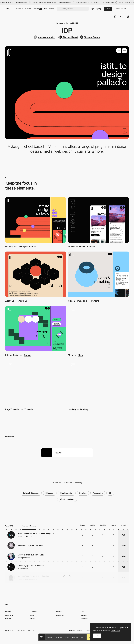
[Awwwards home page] (42, 637)
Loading (72, 409)
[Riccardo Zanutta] (90, 37)
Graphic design (67, 493)
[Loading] (98, 383)
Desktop (9, 247)
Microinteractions (67, 499)
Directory (28, 9)
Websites (8, 612)
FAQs (82, 612)
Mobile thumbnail (87, 247)
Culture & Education (31, 493)
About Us (10, 301)
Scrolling (83, 493)
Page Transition (13, 409)
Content (95, 301)
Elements (75, 637)
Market (51, 9)
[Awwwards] (8, 9)
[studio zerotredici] (45, 37)
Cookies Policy (10, 630)
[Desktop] (36, 220)
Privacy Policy (31, 630)
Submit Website (121, 9)
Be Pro (108, 9)
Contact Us (84, 619)
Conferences (60, 615)
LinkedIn (89, 630)
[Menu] (98, 329)
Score (83, 637)
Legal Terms (21, 630)
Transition (29, 409)
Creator (50, 637)
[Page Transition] (36, 383)
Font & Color (59, 637)
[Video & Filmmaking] (98, 274)
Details (67, 637)
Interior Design (12, 355)
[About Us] (36, 274)
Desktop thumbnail (27, 247)
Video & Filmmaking (77, 301)
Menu (71, 355)
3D (110, 493)
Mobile (71, 247)
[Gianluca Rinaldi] (68, 37)
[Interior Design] (36, 329)
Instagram (80, 630)
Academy (37, 9)
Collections (9, 615)
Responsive (98, 493)
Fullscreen (50, 493)
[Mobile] (98, 220)
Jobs (45, 9)
